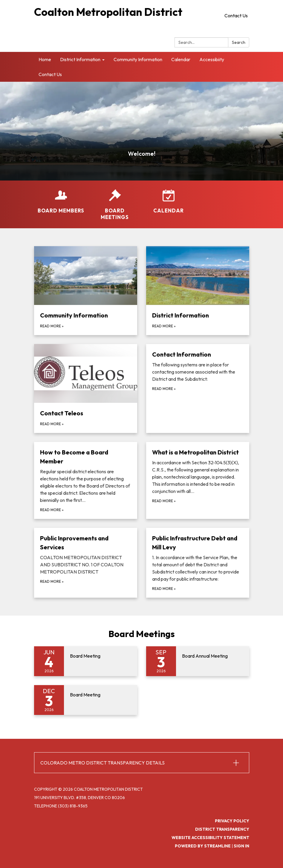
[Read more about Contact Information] (198, 388)
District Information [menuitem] (80, 59)
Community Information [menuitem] (138, 59)
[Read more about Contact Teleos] (86, 388)
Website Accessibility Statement (210, 838)
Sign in (241, 846)
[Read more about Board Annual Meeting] (198, 661)
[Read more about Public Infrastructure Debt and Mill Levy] (198, 563)
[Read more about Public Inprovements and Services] (86, 563)
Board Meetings (142, 634)
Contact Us (236, 16)
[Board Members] (61, 202)
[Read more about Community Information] (86, 291)
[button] (142, 763)
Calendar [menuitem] (181, 59)
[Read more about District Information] (198, 291)
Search (239, 42)
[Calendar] (169, 202)
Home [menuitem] (45, 59)
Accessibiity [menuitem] (212, 59)
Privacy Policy (232, 821)
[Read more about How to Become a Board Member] (86, 480)
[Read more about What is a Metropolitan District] (198, 480)
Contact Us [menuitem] (50, 74)
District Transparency (222, 829)
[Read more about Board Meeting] (86, 661)
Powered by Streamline (203, 846)
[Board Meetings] (115, 205)
